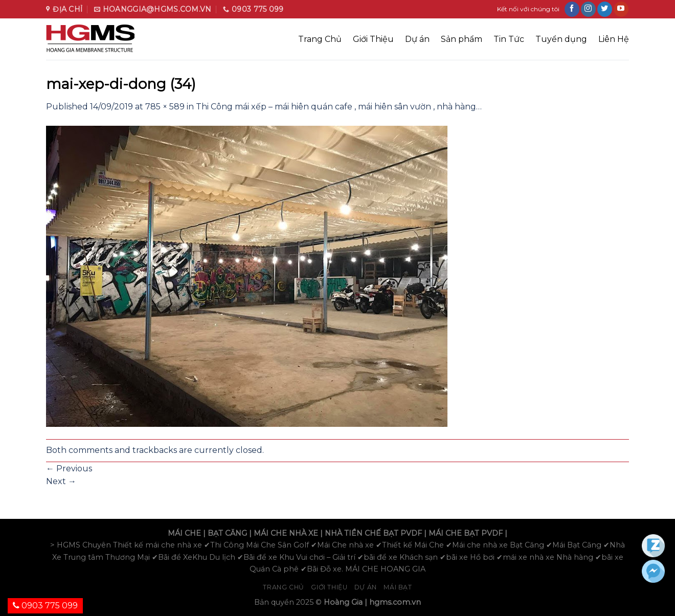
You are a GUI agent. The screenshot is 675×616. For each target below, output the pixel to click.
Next (61, 481)
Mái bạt (398, 587)
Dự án (417, 39)
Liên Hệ (614, 39)
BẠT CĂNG (227, 533)
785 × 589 (165, 107)
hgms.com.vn (395, 602)
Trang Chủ (320, 39)
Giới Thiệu (373, 39)
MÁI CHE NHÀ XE (286, 533)
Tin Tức (509, 39)
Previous (69, 469)
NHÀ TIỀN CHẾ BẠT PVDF (373, 533)
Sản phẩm (462, 39)
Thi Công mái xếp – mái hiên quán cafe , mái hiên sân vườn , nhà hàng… (339, 107)
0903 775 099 (45, 606)
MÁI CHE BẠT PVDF (466, 533)
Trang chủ (284, 587)
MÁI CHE (184, 533)
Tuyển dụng (561, 39)
